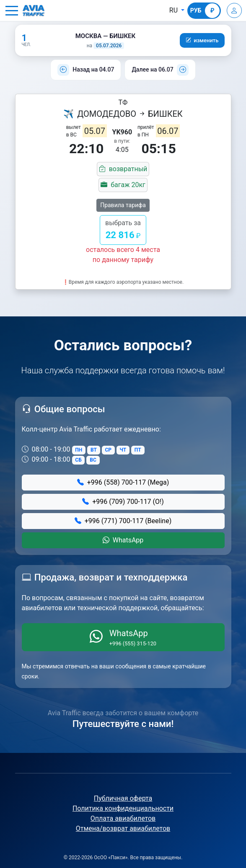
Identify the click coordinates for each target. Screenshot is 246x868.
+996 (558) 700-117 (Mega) (123, 482)
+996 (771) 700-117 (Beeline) (123, 521)
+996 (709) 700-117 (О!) (123, 502)
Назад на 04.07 (93, 69)
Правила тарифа (123, 205)
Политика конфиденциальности (123, 808)
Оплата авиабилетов (123, 818)
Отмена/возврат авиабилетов (123, 828)
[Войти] (234, 10)
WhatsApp (123, 540)
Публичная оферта (123, 798)
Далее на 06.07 (152, 69)
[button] (12, 10)
